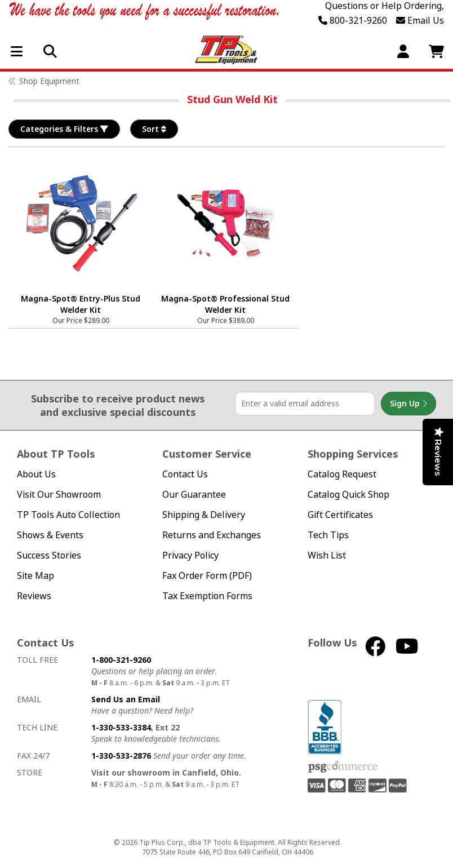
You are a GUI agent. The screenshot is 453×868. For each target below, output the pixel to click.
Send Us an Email (126, 699)
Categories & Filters (64, 129)
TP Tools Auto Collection (68, 515)
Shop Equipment (49, 81)
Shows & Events (50, 535)
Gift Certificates (340, 515)
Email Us (420, 20)
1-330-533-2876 (121, 756)
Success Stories (49, 555)
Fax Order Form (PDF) (207, 576)
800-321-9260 (353, 20)
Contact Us (185, 474)
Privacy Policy (190, 555)
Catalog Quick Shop (348, 495)
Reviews (34, 596)
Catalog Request (342, 474)
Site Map (35, 576)
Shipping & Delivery (204, 515)
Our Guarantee (194, 495)
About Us (36, 474)
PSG (343, 767)
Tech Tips (328, 535)
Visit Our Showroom (59, 495)
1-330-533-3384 (121, 727)
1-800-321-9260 (121, 660)
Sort (154, 129)
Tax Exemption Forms (207, 596)
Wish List (327, 555)
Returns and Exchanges (212, 535)
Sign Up (408, 404)
